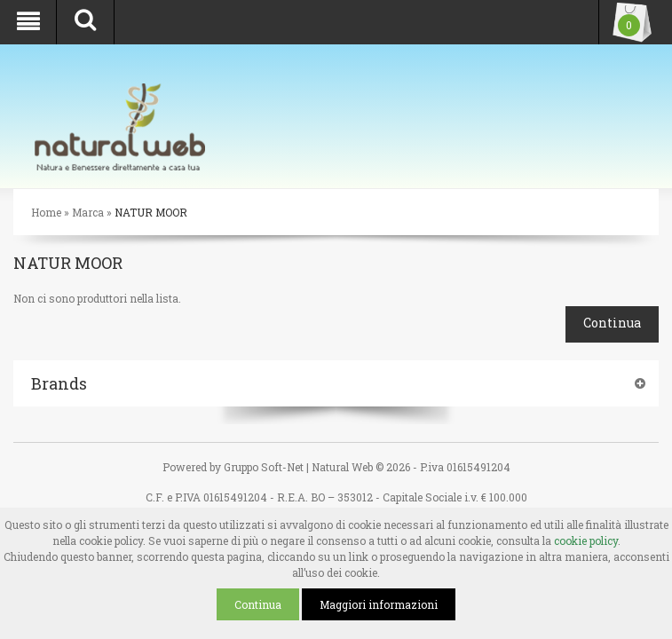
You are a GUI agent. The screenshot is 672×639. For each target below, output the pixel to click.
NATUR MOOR (151, 212)
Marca (88, 212)
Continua (258, 604)
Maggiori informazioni (379, 604)
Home (46, 212)
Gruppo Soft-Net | (266, 467)
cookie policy (586, 540)
